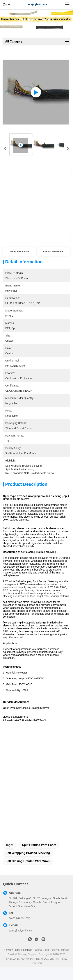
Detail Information (19, 252)
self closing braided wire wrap (28, 874)
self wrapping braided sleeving (28, 866)
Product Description (54, 252)
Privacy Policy (12, 963)
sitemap (28, 963)
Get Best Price (19, 239)
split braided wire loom (39, 858)
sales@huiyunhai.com (21, 943)
